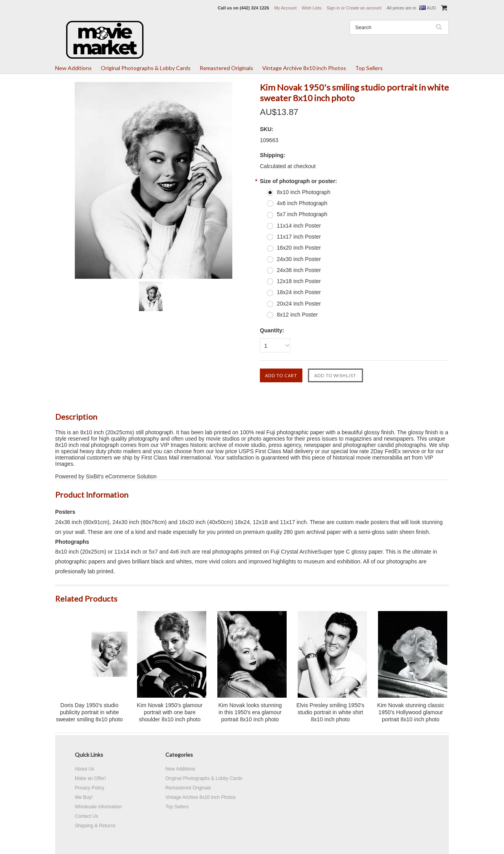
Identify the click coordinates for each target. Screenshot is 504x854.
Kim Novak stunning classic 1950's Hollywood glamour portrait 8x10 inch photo (411, 712)
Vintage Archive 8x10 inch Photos (304, 68)
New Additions (73, 68)
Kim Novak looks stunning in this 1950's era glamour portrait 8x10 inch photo (250, 712)
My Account (285, 8)
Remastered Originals (226, 68)
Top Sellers (369, 68)
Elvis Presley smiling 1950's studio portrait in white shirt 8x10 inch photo (330, 712)
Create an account (364, 8)
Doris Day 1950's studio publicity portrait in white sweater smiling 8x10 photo (89, 712)
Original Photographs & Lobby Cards (146, 68)
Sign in (333, 8)
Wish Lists (311, 8)
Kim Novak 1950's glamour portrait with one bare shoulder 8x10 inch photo (170, 712)
